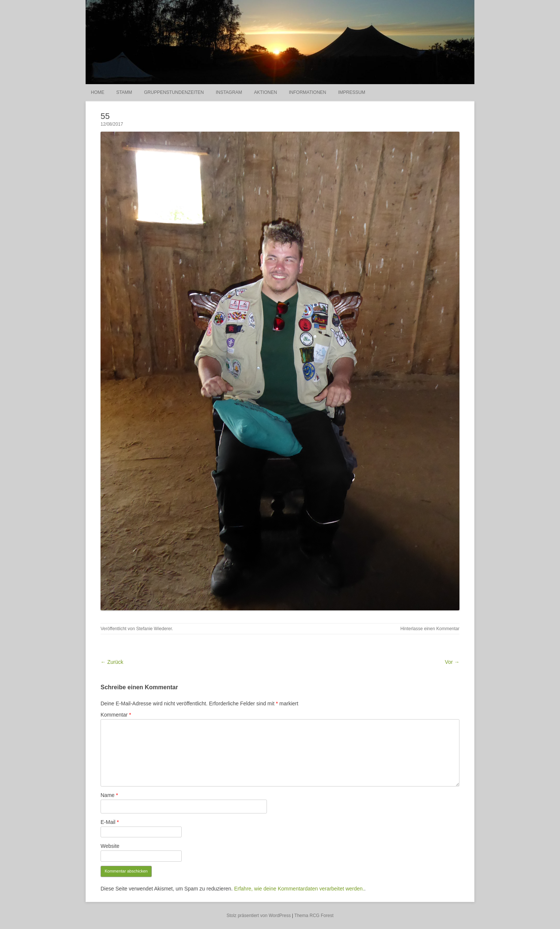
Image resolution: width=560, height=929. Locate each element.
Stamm (124, 92)
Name (109, 795)
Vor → (452, 662)
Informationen (308, 92)
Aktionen (265, 92)
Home (98, 92)
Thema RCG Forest (314, 916)
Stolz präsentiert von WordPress (259, 916)
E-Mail (110, 822)
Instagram (229, 92)
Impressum (352, 92)
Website (110, 846)
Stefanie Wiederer (154, 629)
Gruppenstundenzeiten (174, 92)
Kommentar (116, 715)
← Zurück (112, 662)
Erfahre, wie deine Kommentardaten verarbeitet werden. (299, 889)
